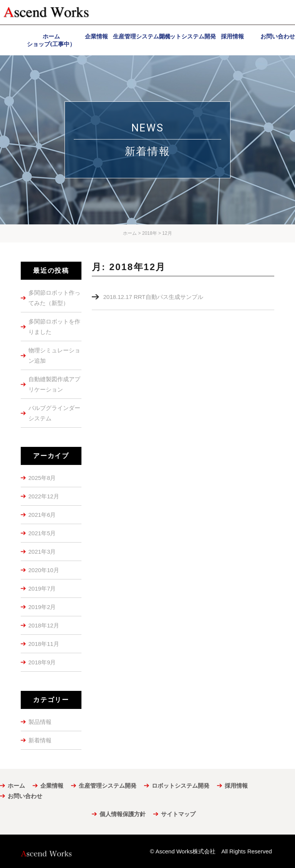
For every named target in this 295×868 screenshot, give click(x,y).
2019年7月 (42, 588)
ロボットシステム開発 (181, 786)
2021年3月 (42, 552)
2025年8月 (42, 478)
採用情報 (236, 786)
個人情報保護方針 (123, 814)
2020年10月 (44, 570)
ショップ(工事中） (51, 44)
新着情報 (40, 740)
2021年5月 (42, 533)
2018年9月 (42, 662)
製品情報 (40, 722)
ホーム (16, 786)
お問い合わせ (25, 796)
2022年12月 (44, 496)
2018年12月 (44, 625)
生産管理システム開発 (108, 786)
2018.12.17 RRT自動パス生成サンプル (153, 297)
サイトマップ (178, 814)
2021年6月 (42, 515)
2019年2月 (42, 607)
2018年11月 (44, 644)
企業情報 (52, 786)
